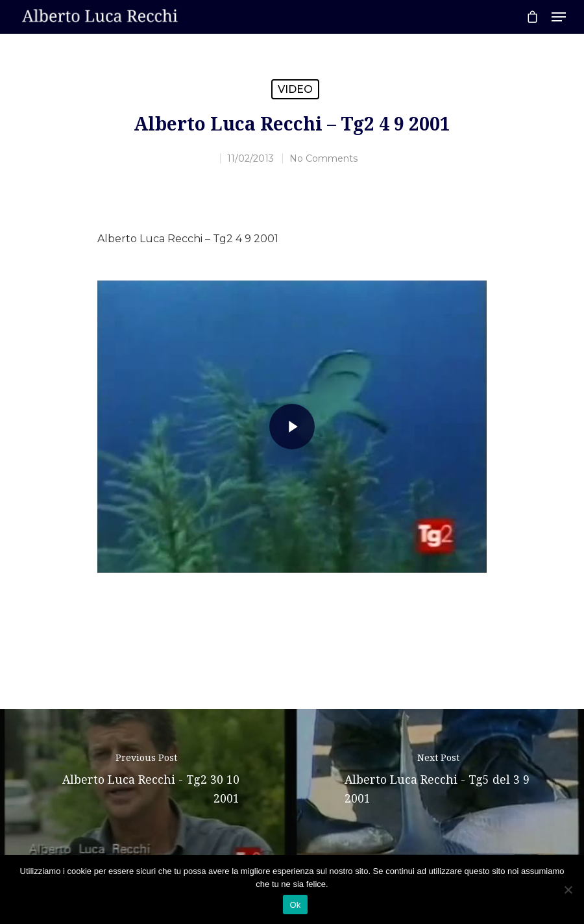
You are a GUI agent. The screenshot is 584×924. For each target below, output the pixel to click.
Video (295, 89)
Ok (295, 905)
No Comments (323, 158)
